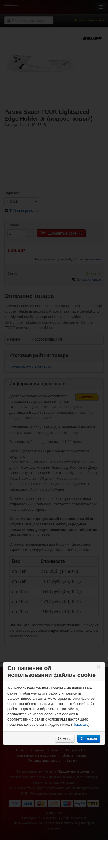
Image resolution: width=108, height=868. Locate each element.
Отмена (65, 739)
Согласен (89, 739)
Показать (80, 724)
